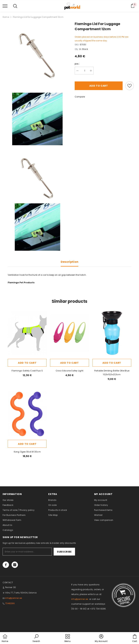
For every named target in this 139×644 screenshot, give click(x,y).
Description (70, 262)
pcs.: (77, 64)
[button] (36, 638)
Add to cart (99, 86)
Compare (80, 97)
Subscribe (64, 552)
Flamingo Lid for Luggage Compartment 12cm (38, 17)
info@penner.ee (14, 598)
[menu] (5, 6)
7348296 (10, 603)
